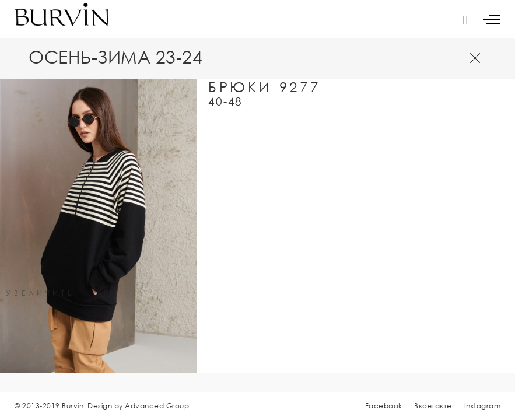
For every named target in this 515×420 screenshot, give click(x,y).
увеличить (41, 294)
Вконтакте (433, 406)
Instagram (483, 406)
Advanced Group (157, 406)
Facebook (384, 406)
